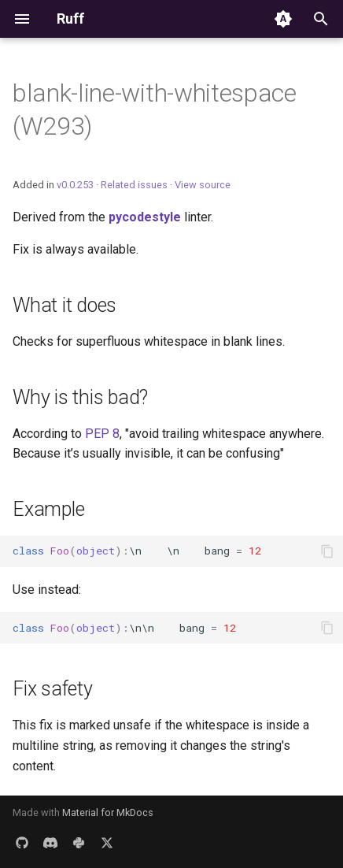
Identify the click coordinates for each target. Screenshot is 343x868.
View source (203, 185)
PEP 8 (102, 434)
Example (48, 509)
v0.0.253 (75, 185)
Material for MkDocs (108, 812)
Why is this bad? (80, 397)
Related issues (134, 185)
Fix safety (53, 689)
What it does (65, 305)
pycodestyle (145, 217)
